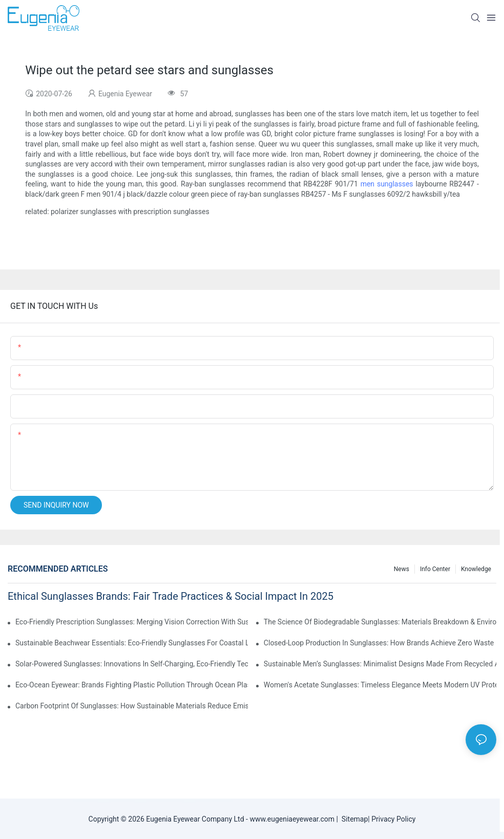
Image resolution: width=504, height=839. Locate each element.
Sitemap (353, 819)
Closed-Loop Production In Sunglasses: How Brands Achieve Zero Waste (379, 643)
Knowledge (476, 569)
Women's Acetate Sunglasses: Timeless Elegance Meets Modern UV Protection (380, 685)
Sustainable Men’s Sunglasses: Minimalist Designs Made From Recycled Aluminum (380, 664)
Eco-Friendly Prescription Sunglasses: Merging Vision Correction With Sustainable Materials (132, 622)
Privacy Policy (393, 819)
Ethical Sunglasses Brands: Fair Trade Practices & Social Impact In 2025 (171, 596)
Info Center (435, 569)
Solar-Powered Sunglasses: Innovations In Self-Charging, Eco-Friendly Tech (132, 664)
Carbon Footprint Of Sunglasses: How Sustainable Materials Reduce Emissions (132, 706)
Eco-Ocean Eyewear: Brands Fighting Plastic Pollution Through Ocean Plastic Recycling (132, 685)
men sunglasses (387, 184)
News (402, 569)
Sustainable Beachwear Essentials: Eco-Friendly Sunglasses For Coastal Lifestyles (132, 643)
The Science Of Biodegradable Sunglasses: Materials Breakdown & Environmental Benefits (380, 622)
